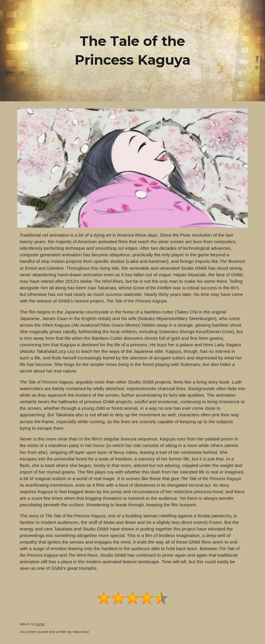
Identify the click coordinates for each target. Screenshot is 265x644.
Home (40, 624)
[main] (132, 51)
